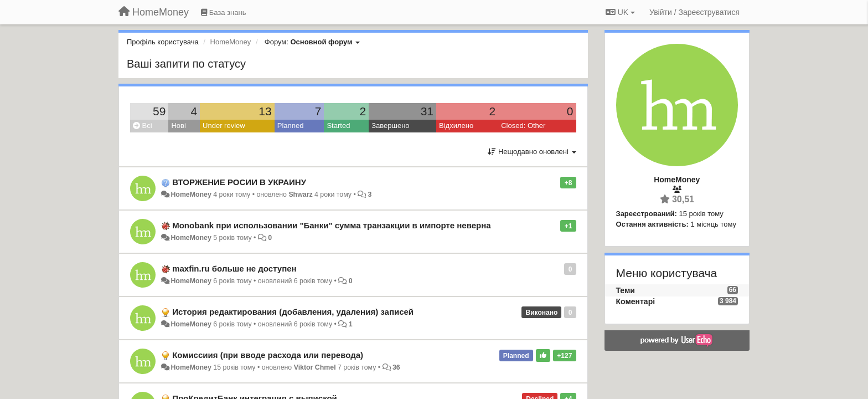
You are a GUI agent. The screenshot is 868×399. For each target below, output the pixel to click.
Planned (291, 126)
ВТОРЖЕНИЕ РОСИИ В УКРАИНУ (239, 182)
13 (265, 111)
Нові (178, 126)
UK (620, 12)
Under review (224, 126)
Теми (626, 290)
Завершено (390, 126)
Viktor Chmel (315, 367)
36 (396, 367)
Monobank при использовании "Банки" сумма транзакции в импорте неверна (331, 225)
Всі (143, 126)
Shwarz (300, 195)
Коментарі (636, 301)
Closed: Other (523, 126)
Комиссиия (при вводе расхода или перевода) (268, 355)
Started (338, 126)
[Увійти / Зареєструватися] (694, 12)
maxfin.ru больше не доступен (234, 268)
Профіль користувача (163, 42)
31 (427, 111)
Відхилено (456, 126)
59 (159, 111)
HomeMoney (191, 195)
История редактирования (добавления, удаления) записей (293, 312)
